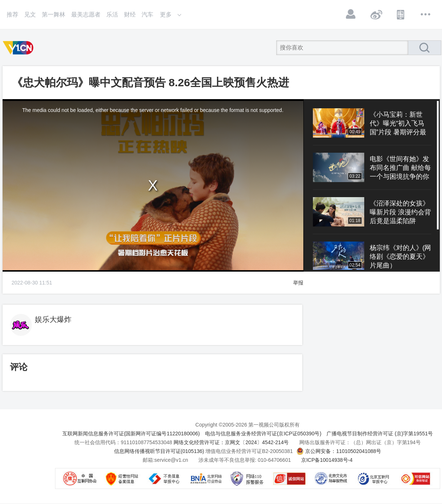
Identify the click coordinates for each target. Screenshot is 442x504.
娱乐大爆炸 (53, 319)
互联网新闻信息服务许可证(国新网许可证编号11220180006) (131, 434)
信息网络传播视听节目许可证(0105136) (159, 451)
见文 (30, 14)
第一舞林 (54, 14)
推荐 (12, 14)
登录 (351, 14)
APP (401, 14)
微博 (376, 14)
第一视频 (19, 48)
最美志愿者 (86, 14)
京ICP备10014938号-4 (327, 460)
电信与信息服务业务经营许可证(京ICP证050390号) (263, 434)
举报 (298, 283)
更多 (426, 14)
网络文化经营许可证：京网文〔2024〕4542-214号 (231, 442)
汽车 (147, 14)
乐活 (112, 14)
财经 (130, 14)
